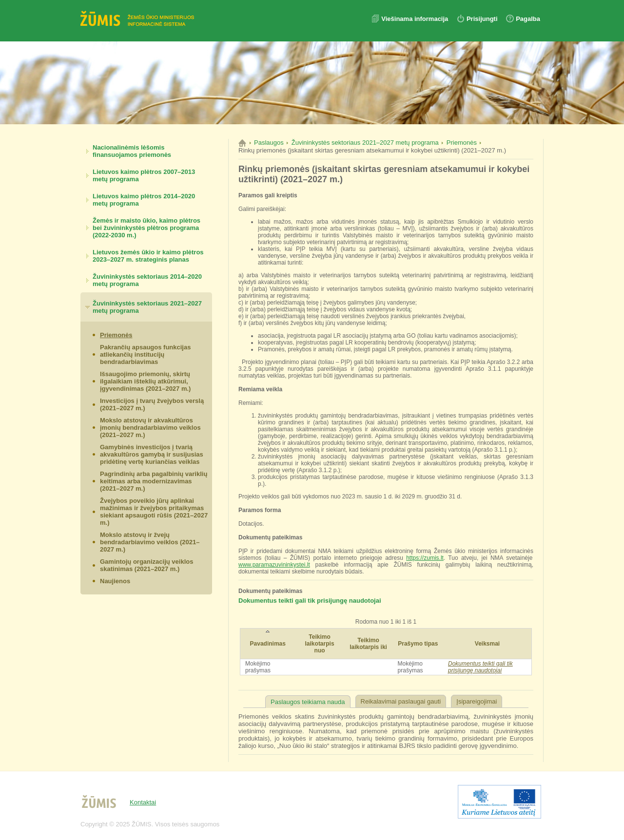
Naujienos (115, 581)
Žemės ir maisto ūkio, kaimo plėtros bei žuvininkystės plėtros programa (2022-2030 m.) (146, 228)
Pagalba (528, 19)
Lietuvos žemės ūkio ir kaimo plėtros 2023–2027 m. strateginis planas (148, 256)
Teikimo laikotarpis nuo (320, 644)
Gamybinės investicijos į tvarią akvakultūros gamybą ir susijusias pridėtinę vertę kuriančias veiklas (152, 454)
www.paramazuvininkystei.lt (274, 565)
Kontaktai (143, 802)
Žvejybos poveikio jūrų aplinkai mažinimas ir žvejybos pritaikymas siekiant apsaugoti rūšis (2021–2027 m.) (154, 512)
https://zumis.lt (425, 558)
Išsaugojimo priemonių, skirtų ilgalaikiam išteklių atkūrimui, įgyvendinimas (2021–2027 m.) (145, 381)
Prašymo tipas (418, 644)
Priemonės (116, 335)
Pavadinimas (268, 644)
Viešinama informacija (416, 19)
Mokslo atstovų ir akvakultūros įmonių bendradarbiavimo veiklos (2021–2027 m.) (150, 428)
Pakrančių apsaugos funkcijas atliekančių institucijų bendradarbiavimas (145, 354)
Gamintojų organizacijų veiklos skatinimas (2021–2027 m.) (146, 565)
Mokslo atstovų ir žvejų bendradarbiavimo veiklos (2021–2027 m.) (150, 542)
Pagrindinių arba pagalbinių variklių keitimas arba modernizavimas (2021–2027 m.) (154, 481)
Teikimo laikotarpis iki (368, 644)
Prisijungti (482, 19)
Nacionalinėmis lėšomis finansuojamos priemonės (132, 151)
